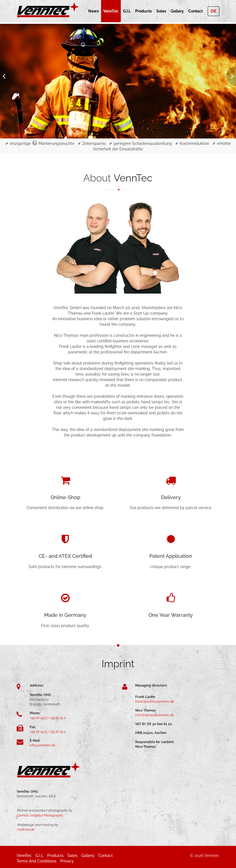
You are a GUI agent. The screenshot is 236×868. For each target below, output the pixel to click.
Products (144, 11)
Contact (195, 11)
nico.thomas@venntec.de (155, 715)
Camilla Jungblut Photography (40, 815)
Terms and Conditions (37, 861)
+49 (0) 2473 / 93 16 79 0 (48, 718)
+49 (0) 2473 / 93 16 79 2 (48, 732)
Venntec (212, 856)
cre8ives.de (25, 830)
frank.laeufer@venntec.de (155, 702)
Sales (161, 11)
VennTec (111, 11)
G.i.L (127, 11)
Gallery (177, 11)
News (94, 11)
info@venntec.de (42, 745)
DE (214, 11)
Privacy (67, 861)
